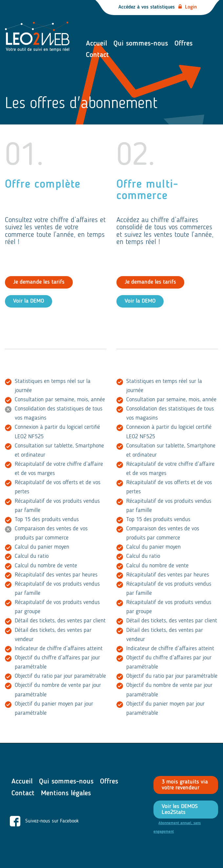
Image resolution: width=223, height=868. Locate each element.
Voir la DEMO (29, 301)
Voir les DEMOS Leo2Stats (180, 810)
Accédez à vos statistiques (158, 7)
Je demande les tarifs (39, 282)
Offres (183, 44)
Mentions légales (66, 793)
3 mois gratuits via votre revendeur (185, 785)
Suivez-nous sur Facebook (44, 821)
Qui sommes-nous (141, 44)
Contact (97, 55)
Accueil (96, 44)
